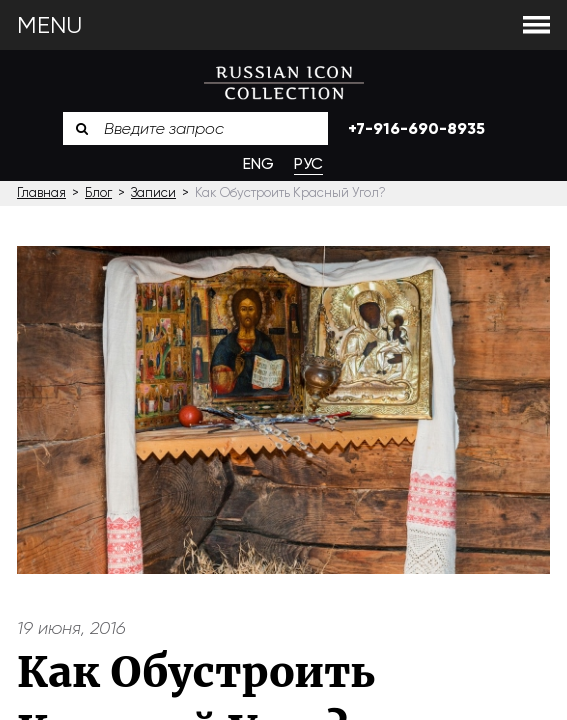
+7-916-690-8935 (416, 128)
